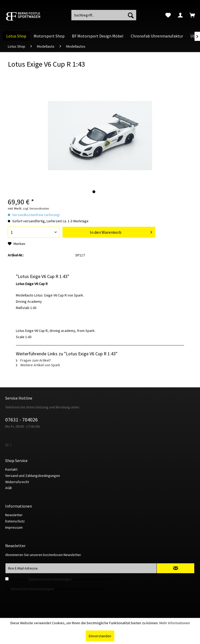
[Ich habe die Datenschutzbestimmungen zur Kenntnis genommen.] (7, 579)
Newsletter (14, 515)
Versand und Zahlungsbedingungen (33, 476)
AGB (8, 488)
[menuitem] (168, 15)
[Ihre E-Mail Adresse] (81, 568)
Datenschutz (15, 521)
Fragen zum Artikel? (33, 360)
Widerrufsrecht (17, 482)
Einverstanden (100, 636)
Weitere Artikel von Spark (38, 365)
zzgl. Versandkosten (36, 208)
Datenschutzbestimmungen (50, 579)
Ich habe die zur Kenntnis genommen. (60, 579)
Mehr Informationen (175, 623)
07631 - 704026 (21, 419)
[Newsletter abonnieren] (176, 568)
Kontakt (11, 469)
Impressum (14, 527)
